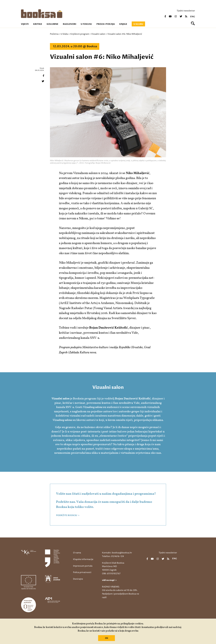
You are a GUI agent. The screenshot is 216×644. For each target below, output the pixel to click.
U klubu (138, 24)
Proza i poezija (106, 24)
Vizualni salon (98, 34)
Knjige (123, 24)
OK (107, 638)
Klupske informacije (83, 559)
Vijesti (25, 24)
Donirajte (78, 579)
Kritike (38, 24)
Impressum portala (83, 566)
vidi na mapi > (109, 580)
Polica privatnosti (82, 572)
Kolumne (52, 24)
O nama (77, 553)
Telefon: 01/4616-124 (113, 556)
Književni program (80, 34)
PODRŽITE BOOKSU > (68, 515)
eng (193, 17)
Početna (54, 34)
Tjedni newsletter (186, 11)
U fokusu (86, 24)
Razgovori (70, 24)
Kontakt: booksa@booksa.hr (117, 553)
